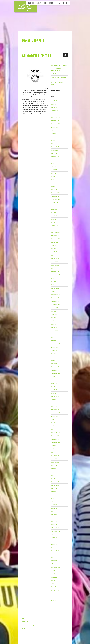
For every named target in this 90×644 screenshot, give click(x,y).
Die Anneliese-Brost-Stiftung (59, 65)
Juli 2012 (54, 534)
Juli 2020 (54, 311)
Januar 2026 (55, 111)
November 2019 (56, 337)
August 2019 (55, 347)
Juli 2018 (54, 380)
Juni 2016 (54, 446)
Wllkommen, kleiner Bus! (38, 56)
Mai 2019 (54, 354)
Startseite (31, 3)
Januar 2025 (55, 150)
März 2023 (54, 219)
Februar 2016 (55, 456)
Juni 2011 (54, 577)
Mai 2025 (54, 137)
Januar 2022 (55, 262)
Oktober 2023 (55, 196)
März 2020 (54, 324)
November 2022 (56, 232)
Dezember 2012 (56, 521)
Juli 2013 (54, 502)
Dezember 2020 (56, 295)
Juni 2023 (54, 209)
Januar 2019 (55, 360)
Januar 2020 (55, 331)
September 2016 (56, 442)
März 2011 (54, 587)
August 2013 (55, 498)
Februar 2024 (55, 183)
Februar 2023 (55, 222)
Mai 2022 (54, 249)
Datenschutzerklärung (28, 625)
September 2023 (56, 199)
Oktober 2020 (55, 301)
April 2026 (54, 101)
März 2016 (54, 452)
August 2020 (55, 308)
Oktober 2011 (55, 564)
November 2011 (56, 561)
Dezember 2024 (56, 153)
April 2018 (54, 390)
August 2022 (55, 242)
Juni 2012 (54, 538)
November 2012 (56, 525)
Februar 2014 (55, 485)
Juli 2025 (54, 130)
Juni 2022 (54, 245)
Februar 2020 (55, 327)
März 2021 (54, 285)
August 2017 (55, 416)
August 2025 (55, 127)
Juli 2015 (54, 475)
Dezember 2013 (56, 488)
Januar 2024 (55, 186)
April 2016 (54, 449)
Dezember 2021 (56, 265)
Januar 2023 (55, 226)
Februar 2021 (55, 288)
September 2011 (56, 567)
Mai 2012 (54, 541)
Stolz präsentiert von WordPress (31, 638)
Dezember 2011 (56, 557)
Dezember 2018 (56, 364)
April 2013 (54, 508)
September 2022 (56, 239)
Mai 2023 (54, 213)
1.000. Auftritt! (55, 74)
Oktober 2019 (55, 341)
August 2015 (55, 472)
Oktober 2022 (55, 236)
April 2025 (54, 140)
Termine (58, 3)
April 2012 (54, 544)
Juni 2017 (54, 419)
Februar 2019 (55, 357)
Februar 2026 (55, 107)
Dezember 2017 (56, 403)
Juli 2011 (54, 574)
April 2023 (54, 216)
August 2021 (55, 278)
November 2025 (56, 117)
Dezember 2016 (56, 433)
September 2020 (56, 305)
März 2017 (54, 429)
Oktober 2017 (55, 410)
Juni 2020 (54, 314)
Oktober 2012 (55, 528)
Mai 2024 (54, 173)
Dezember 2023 (56, 190)
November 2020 (56, 298)
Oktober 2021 (55, 272)
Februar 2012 (55, 551)
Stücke (45, 3)
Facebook (24, 628)
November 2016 (56, 436)
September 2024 (56, 160)
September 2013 (56, 495)
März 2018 (54, 393)
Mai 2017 (54, 423)
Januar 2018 (55, 400)
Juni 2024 (54, 170)
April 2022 (54, 252)
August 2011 (55, 570)
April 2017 (54, 426)
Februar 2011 (55, 590)
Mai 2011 (54, 580)
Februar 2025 (55, 147)
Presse (51, 3)
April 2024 (54, 176)
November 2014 (56, 482)
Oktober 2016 (55, 439)
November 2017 (56, 406)
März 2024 (54, 180)
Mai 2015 (54, 479)
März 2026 (54, 104)
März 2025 (54, 144)
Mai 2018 (54, 387)
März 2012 (54, 548)
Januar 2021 (55, 291)
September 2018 (56, 373)
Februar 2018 (55, 396)
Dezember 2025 (56, 114)
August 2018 (55, 377)
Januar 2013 (55, 518)
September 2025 (56, 124)
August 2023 (55, 203)
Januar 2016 (55, 459)
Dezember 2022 (56, 229)
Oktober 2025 (55, 121)
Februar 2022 (55, 258)
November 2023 (56, 193)
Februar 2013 (55, 515)
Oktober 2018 (55, 370)
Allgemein (54, 600)
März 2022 (54, 255)
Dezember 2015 (56, 462)
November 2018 (56, 367)
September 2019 (56, 344)
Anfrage (65, 3)
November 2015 (56, 465)
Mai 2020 (54, 318)
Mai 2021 (54, 282)
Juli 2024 (54, 167)
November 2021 (56, 268)
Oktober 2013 (55, 492)
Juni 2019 (54, 350)
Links (23, 618)
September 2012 (56, 531)
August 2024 (55, 163)
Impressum (25, 622)
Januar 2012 (55, 554)
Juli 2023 (54, 206)
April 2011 (54, 584)
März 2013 (54, 511)
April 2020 (54, 321)
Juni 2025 (54, 134)
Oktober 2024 (55, 157)
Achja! (39, 3)
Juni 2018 (54, 383)
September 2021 (56, 275)
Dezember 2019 (56, 334)
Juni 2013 (54, 505)
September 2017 (56, 413)
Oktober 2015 (55, 469)
